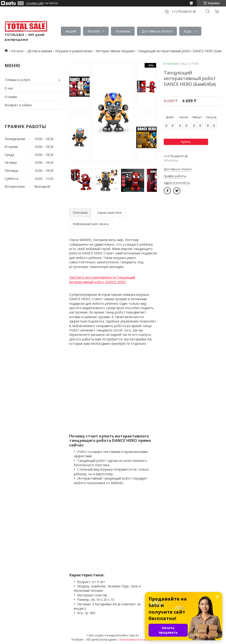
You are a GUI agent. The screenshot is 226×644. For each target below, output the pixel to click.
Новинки (123, 31)
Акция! (71, 31)
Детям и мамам (40, 51)
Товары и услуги (17, 80)
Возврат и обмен (18, 105)
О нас (9, 88)
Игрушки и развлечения (74, 51)
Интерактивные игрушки (115, 51)
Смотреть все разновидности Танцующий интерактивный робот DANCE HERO (102, 280)
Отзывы (11, 97)
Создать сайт (35, 3)
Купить (186, 142)
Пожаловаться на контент (137, 640)
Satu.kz (134, 635)
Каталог (94, 31)
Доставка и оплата (157, 31)
